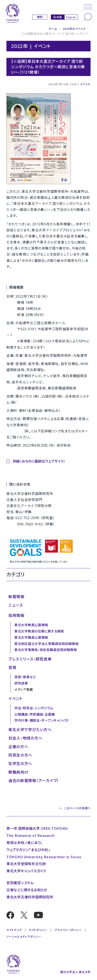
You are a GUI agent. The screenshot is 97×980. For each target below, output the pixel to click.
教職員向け (18, 772)
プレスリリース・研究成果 (30, 659)
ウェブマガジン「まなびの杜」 (28, 850)
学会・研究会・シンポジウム (34, 708)
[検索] (88, 17)
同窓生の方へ (20, 755)
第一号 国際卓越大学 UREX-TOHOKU (37, 828)
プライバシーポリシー (68, 930)
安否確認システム (20, 883)
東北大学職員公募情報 (31, 637)
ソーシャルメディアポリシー (24, 937)
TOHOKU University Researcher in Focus (44, 857)
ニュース (16, 605)
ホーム (53, 29)
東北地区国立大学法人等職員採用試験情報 (46, 644)
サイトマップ (14, 930)
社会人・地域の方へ (25, 738)
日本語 (58, 17)
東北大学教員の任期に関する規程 (39, 631)
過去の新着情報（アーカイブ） (34, 781)
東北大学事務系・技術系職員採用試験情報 (46, 650)
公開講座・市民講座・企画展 (35, 714)
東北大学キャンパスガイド (26, 871)
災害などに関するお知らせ (27, 890)
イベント (85, 84)
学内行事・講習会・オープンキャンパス (42, 720)
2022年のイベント (74, 29)
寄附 (40, 17)
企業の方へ (18, 747)
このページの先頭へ (77, 808)
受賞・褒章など (25, 677)
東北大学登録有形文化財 (26, 864)
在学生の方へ (20, 763)
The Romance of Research (31, 835)
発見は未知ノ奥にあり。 (25, 843)
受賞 (12, 667)
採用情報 (16, 615)
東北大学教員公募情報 (31, 625)
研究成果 (21, 683)
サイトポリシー (38, 930)
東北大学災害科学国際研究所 (30, 897)
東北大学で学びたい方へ (30, 730)
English (71, 17)
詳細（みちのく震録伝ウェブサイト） (39, 461)
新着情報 (16, 597)
